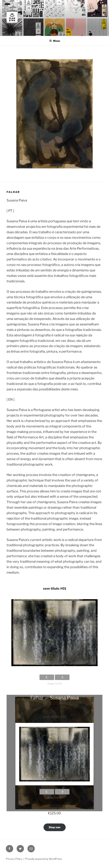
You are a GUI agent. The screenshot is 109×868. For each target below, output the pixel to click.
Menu (55, 41)
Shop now (55, 827)
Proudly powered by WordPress (44, 859)
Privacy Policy (14, 859)
